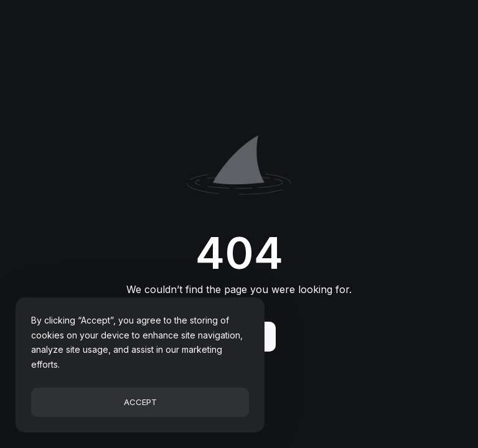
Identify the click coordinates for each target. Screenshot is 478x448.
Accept (140, 402)
